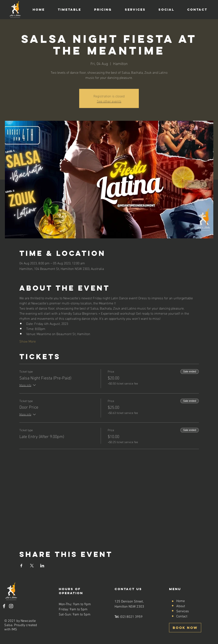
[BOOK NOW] (185, 628)
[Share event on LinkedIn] (42, 566)
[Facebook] (4, 606)
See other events (109, 101)
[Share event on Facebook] (21, 566)
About (181, 606)
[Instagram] (11, 606)
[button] (69, 10)
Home (181, 601)
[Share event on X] (32, 566)
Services (183, 611)
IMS (14, 630)
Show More (28, 341)
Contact (182, 617)
